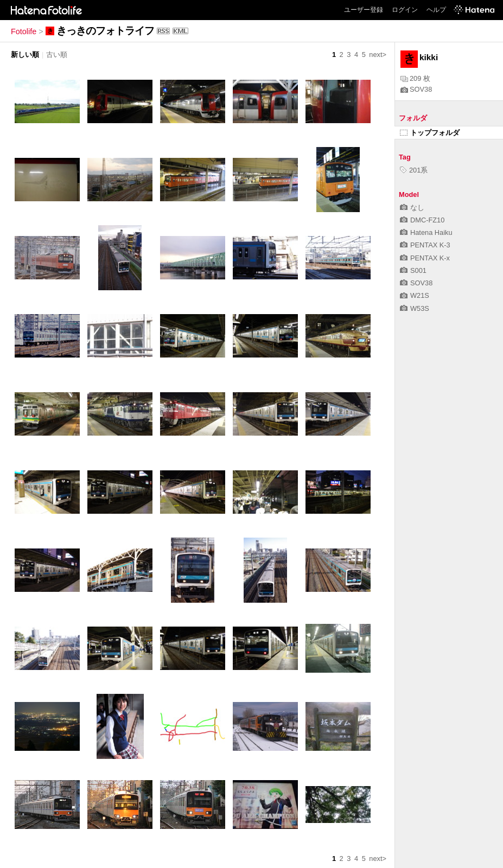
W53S (415, 308)
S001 (413, 270)
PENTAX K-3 (425, 245)
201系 (414, 170)
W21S (415, 295)
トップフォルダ (430, 133)
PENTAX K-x (425, 258)
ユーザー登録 (364, 10)
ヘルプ (436, 10)
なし (412, 208)
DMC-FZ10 (422, 220)
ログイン (405, 10)
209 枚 (415, 78)
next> (378, 55)
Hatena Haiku (426, 232)
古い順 (57, 55)
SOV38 (416, 89)
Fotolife (24, 31)
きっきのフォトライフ (105, 31)
